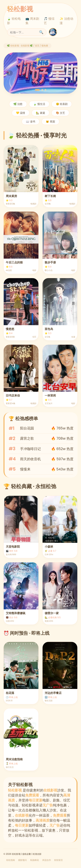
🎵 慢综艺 (49, 21)
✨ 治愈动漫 (66, 21)
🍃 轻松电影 (14, 21)
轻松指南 (11, 860)
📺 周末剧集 (32, 21)
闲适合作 (47, 860)
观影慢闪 (22, 860)
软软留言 (59, 860)
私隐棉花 (35, 860)
